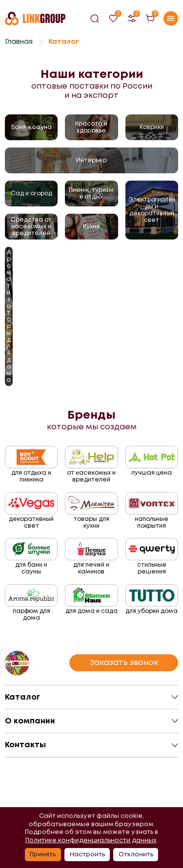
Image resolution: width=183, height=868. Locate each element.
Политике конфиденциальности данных (91, 840)
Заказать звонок (124, 662)
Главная (19, 41)
